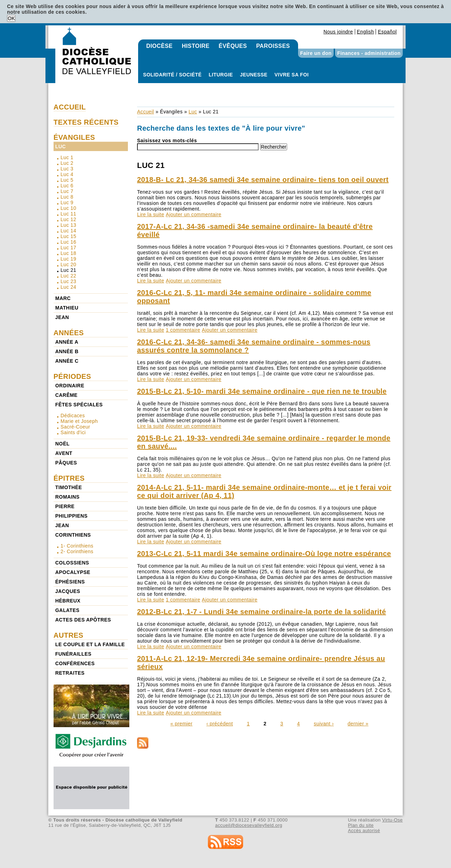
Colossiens (72, 563)
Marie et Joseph (79, 421)
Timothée (69, 487)
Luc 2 (67, 163)
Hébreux (68, 601)
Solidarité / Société (172, 75)
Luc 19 (69, 259)
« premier (181, 724)
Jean (62, 317)
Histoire (196, 46)
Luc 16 (69, 242)
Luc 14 (69, 231)
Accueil (146, 112)
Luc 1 (67, 157)
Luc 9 (67, 202)
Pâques (66, 463)
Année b (67, 351)
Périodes (72, 376)
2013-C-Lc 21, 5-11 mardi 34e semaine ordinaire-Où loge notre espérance (264, 554)
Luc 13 (69, 225)
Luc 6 (67, 186)
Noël (63, 444)
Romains (67, 497)
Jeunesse (254, 75)
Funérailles (73, 654)
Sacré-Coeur (75, 427)
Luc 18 (69, 253)
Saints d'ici (73, 432)
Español (387, 32)
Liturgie (221, 75)
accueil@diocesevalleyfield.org (249, 825)
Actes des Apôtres (83, 620)
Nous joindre (338, 32)
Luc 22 (69, 276)
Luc (193, 112)
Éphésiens (70, 582)
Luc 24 (69, 287)
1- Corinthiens (77, 546)
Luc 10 (69, 208)
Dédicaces (73, 416)
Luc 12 (69, 219)
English (366, 32)
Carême (66, 395)
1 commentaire (183, 330)
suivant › (324, 724)
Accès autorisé (364, 830)
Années (69, 333)
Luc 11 (69, 214)
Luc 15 (69, 236)
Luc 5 (67, 180)
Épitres (69, 478)
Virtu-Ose (393, 820)
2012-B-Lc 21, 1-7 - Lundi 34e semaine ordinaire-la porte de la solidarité (261, 612)
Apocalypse (73, 572)
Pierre (65, 506)
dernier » (358, 724)
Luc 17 (69, 248)
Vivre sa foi (292, 75)
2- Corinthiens (77, 551)
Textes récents (86, 122)
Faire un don (316, 53)
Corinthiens (73, 535)
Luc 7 (67, 191)
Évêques (233, 46)
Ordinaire (70, 386)
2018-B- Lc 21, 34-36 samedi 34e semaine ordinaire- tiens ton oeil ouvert (263, 180)
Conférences (75, 663)
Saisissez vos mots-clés (167, 140)
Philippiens (72, 516)
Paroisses (273, 46)
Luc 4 (67, 174)
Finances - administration (369, 53)
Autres (69, 635)
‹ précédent (220, 724)
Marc (63, 298)
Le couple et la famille (90, 644)
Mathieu (67, 308)
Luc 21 (69, 270)
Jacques (68, 591)
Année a (67, 342)
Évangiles (171, 112)
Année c (67, 361)
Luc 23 (69, 281)
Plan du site (361, 825)
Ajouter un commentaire (193, 214)
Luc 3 (67, 169)
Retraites (70, 673)
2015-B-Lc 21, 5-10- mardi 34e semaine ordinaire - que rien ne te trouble (262, 391)
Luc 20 (69, 264)
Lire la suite (151, 214)
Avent (64, 453)
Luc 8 (67, 197)
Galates (67, 610)
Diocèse (159, 46)
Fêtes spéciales (79, 405)
